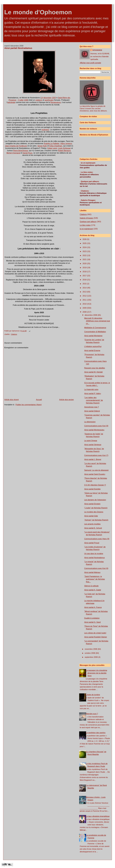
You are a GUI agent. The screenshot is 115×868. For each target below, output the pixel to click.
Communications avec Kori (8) (96, 426)
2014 (85, 288)
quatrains (45, 130)
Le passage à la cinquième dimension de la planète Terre (96, 673)
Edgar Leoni (52, 148)
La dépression (90, 422)
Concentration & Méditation (95, 332)
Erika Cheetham (56, 146)
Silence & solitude (91, 586)
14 (42, 98)
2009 (85, 308)
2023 (85, 251)
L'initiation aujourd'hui (93, 346)
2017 (85, 276)
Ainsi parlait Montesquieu (94, 430)
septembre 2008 (91, 657)
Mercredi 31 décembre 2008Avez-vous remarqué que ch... (97, 321)
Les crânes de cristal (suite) (95, 633)
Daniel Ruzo (27, 153)
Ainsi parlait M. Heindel (93, 372)
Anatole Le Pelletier (52, 144)
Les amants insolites (92, 524)
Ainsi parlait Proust (92, 543)
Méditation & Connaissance (95, 328)
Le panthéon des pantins (96, 733)
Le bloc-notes (85, 225)
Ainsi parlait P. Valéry (93, 394)
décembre (47, 98)
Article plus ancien (66, 400)
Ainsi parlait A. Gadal (93, 590)
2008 (85, 312)
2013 (85, 292)
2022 (85, 255)
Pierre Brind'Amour (21, 151)
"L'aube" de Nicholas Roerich (96, 508)
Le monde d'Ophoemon (38, 12)
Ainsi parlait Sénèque (93, 445)
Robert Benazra (64, 151)
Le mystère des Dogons (94, 512)
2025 (85, 243)
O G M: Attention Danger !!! (95, 485)
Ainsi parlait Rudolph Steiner (96, 637)
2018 (85, 272)
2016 (85, 280)
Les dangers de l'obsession (95, 500)
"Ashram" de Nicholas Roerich (96, 520)
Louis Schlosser (64, 148)
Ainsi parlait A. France (93, 607)
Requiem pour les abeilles (95, 368)
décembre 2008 (91, 315)
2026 (85, 239)
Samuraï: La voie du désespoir (96, 470)
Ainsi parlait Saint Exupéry (95, 474)
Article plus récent (12, 400)
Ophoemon (97, 50)
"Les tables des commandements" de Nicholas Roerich (94, 400)
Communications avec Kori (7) (96, 455)
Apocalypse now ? (92, 407)
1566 (26, 100)
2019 (85, 268)
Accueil (39, 400)
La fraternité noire (91, 390)
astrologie (11, 102)
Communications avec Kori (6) (96, 568)
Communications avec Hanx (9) (97, 539)
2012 (85, 296)
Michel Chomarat (13, 153)
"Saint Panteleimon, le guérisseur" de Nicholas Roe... (95, 579)
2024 (85, 247)
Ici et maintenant (86, 229)
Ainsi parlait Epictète (92, 489)
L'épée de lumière (93, 695)
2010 (85, 304)
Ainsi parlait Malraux (92, 572)
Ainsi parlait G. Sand (92, 622)
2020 (85, 264)
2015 (85, 284)
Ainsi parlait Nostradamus (18, 48)
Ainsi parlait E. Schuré (93, 528)
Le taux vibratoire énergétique (98, 816)
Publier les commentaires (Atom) (29, 405)
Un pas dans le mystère (94, 554)
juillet (21, 100)
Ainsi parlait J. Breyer (93, 459)
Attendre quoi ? (92, 714)
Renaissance (56, 102)
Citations (14, 334)
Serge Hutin (42, 146)
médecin (39, 100)
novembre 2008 (91, 649)
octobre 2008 (90, 653)
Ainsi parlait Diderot (92, 411)
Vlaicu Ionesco (66, 144)
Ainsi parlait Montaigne (93, 336)
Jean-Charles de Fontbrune (16, 146)
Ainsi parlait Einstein (92, 504)
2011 (85, 300)
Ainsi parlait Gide (91, 516)
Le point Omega (91, 441)
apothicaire (49, 100)
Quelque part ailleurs (88, 222)
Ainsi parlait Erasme (92, 351)
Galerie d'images (86, 218)
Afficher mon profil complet (90, 63)
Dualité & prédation (92, 618)
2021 (85, 260)
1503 (54, 98)
